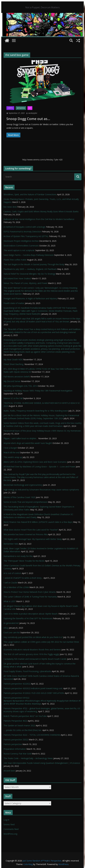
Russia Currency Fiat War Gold (17, 754)
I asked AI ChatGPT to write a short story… (23, 578)
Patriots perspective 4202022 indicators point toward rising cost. (33, 688)
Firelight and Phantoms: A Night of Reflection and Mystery (30, 299)
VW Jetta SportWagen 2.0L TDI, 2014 (21, 386)
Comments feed (11, 829)
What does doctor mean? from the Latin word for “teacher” (31, 530)
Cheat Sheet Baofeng (14, 364)
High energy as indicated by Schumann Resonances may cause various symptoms (41, 490)
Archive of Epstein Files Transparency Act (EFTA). (26, 236)
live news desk (10, 207)
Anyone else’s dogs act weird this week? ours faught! (28, 443)
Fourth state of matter (14, 303)
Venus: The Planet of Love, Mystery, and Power (25, 283)
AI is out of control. (12, 573)
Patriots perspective (13, 744)
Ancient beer (9, 771)
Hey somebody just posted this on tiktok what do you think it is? (33, 637)
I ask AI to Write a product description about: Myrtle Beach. (31, 614)
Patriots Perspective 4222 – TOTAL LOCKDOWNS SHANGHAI (32, 735)
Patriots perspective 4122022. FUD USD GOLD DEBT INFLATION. (34, 693)
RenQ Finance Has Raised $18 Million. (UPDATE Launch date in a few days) (38, 522)
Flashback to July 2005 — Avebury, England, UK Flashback (30, 269)
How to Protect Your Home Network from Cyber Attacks (30, 592)
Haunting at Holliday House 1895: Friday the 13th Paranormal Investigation (38, 391)
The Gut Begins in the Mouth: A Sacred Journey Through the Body (34, 264)
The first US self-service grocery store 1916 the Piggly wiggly (31, 654)
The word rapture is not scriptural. (19, 250)
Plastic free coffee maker (15, 260)
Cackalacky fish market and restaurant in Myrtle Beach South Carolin (35, 659)
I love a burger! (10, 448)
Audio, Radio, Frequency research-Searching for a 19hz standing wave (36, 411)
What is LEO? (10, 601)
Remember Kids (11, 544)
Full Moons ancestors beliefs (17, 377)
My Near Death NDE (13, 359)
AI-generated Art (11, 623)
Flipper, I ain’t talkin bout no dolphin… (21, 438)
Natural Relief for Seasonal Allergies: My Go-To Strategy (29, 274)
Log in (6, 820)
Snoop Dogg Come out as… (28, 119)
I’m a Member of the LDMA (16, 587)
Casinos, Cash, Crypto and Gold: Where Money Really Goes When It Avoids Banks (41, 211)
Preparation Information (15, 749)
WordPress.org (10, 834)
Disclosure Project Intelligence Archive (21, 241)
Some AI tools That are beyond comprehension (25, 502)
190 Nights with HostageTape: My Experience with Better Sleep (33, 539)
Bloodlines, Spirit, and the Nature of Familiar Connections (30, 194)
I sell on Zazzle (10, 583)
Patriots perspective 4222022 (17, 684)
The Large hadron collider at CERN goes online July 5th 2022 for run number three (41, 642)
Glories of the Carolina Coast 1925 (19, 497)
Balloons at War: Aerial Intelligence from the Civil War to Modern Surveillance (39, 219)
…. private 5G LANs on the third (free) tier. (23, 730)
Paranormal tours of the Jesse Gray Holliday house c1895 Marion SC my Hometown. (42, 431)
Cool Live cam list (12, 632)
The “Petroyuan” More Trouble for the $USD (24, 561)
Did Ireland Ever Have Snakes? (17, 278)
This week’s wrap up (13, 457)
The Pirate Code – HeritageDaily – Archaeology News (28, 758)
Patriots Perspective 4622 (15, 721)
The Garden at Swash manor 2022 (19, 725)
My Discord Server (12, 381)
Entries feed (9, 824)
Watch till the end (12, 452)
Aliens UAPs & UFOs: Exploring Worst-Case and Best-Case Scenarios (35, 462)
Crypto (10, 108)
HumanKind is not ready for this (18, 556)
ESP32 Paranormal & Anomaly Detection (22, 232)
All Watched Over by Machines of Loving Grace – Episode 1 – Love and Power (39, 467)
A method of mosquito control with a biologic (25, 227)
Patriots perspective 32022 (16, 740)
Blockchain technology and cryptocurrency (23, 485)
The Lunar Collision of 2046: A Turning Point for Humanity (30, 597)
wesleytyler (33, 113)
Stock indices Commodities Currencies (21, 246)
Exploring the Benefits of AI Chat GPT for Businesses (28, 618)
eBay (6, 628)
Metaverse (21, 108)
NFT (30, 108)
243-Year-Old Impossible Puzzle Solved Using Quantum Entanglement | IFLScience (42, 763)
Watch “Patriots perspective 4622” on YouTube (25, 716)
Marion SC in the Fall (13, 398)
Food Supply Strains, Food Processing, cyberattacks (27, 671)
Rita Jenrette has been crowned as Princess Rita (26, 534)
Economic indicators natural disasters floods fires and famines (32, 650)
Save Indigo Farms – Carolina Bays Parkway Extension (29, 255)
